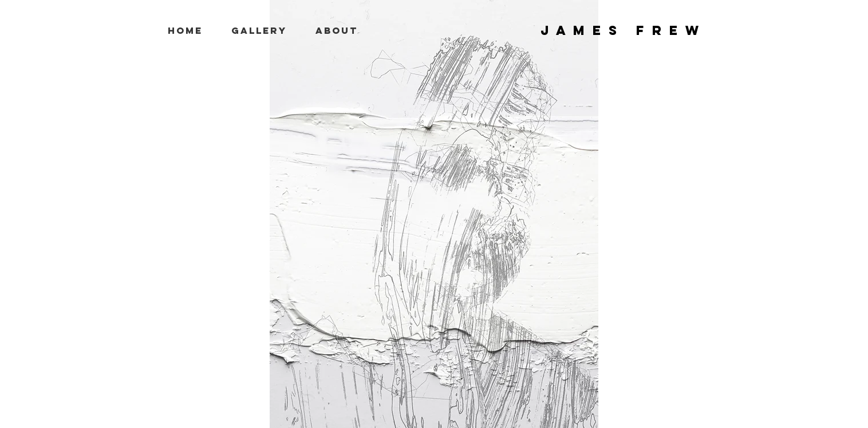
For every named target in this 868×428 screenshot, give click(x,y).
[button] (259, 31)
